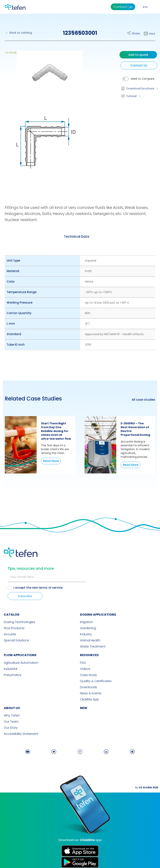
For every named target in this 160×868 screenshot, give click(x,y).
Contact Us (123, 7)
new (84, 708)
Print (152, 34)
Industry (86, 634)
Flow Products (14, 628)
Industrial (11, 669)
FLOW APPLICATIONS (20, 655)
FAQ (83, 663)
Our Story (11, 728)
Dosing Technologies (19, 622)
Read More (51, 461)
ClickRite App (89, 699)
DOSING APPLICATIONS (98, 615)
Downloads (88, 687)
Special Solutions (16, 640)
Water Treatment (93, 647)
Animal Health (90, 640)
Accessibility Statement (21, 734)
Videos (85, 669)
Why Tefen (12, 716)
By (147, 787)
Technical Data (77, 237)
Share (136, 33)
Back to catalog (21, 33)
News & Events (91, 693)
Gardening (88, 628)
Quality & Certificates (96, 681)
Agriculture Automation (21, 663)
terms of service (51, 588)
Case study (88, 675)
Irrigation (86, 622)
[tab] (77, 237)
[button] (47, 79)
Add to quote (138, 55)
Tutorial (131, 96)
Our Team (11, 722)
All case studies (143, 400)
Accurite (10, 634)
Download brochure (140, 88)
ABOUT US (12, 708)
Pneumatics (13, 675)
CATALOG (12, 615)
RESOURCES (89, 655)
